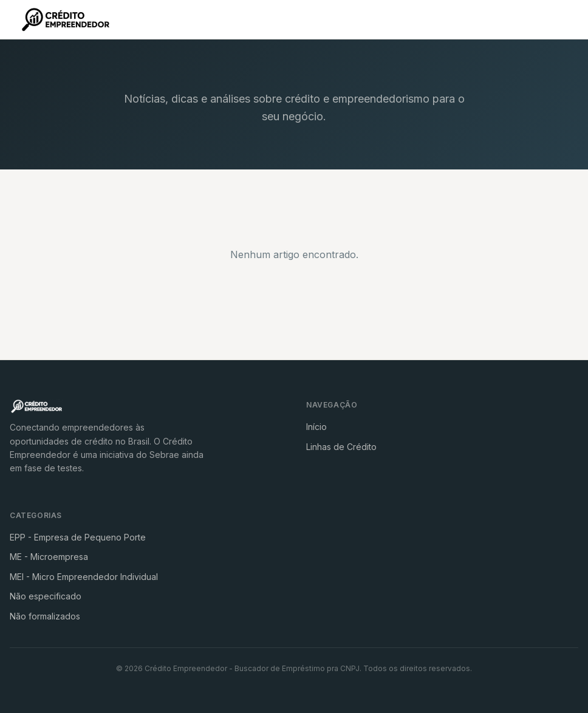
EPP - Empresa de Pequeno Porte (78, 537)
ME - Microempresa (49, 557)
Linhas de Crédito (341, 447)
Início (316, 427)
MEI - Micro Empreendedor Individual (84, 577)
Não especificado (46, 596)
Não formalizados (45, 616)
